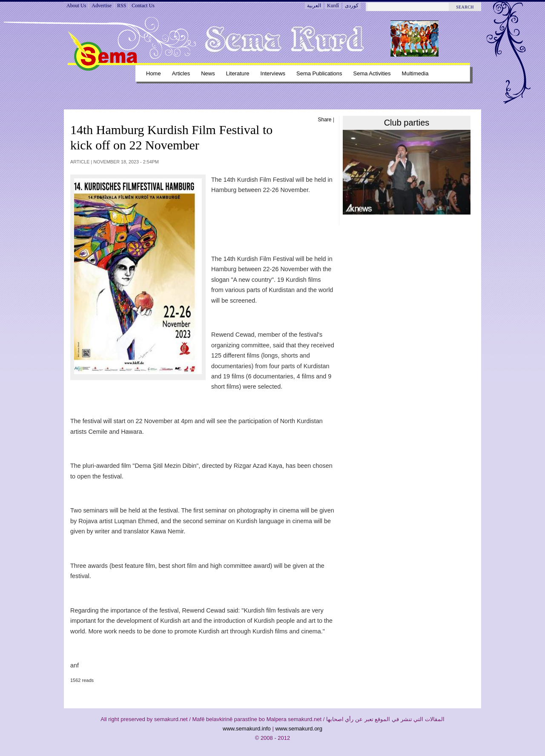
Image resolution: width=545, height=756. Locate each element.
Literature (238, 73)
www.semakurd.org (299, 729)
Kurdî (333, 6)
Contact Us (143, 6)
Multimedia (415, 73)
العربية (314, 6)
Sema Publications (319, 73)
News (208, 73)
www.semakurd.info (247, 729)
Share (325, 120)
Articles (181, 73)
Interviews (273, 73)
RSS (122, 6)
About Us (76, 6)
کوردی (352, 6)
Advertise (102, 6)
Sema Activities (372, 73)
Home (153, 73)
